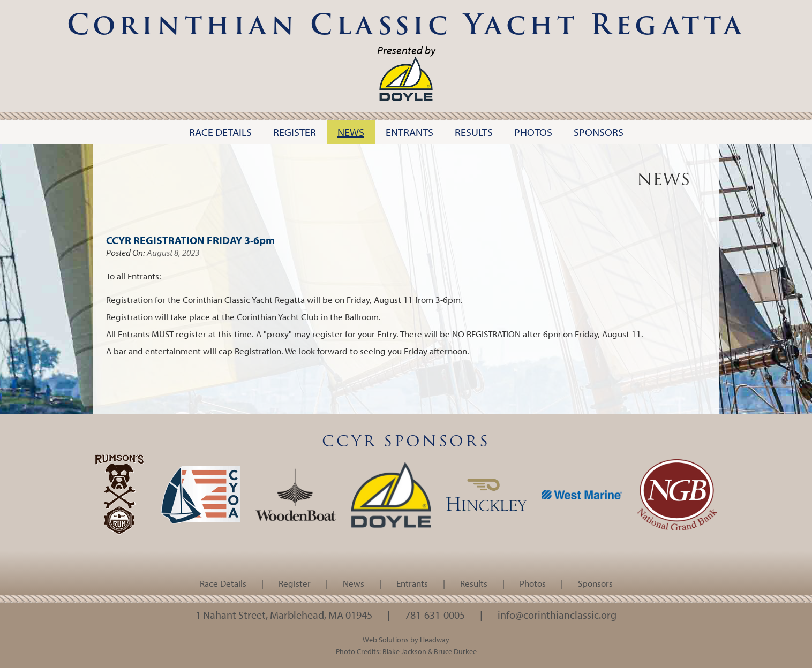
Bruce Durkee (455, 651)
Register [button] (295, 132)
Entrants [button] (409, 132)
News (354, 583)
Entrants (412, 583)
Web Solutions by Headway (406, 639)
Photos (533, 583)
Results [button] (474, 132)
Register (295, 583)
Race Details (223, 583)
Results (474, 583)
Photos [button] (533, 132)
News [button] (351, 132)
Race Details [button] (220, 132)
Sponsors (595, 583)
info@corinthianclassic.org (557, 614)
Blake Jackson (404, 651)
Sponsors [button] (599, 132)
